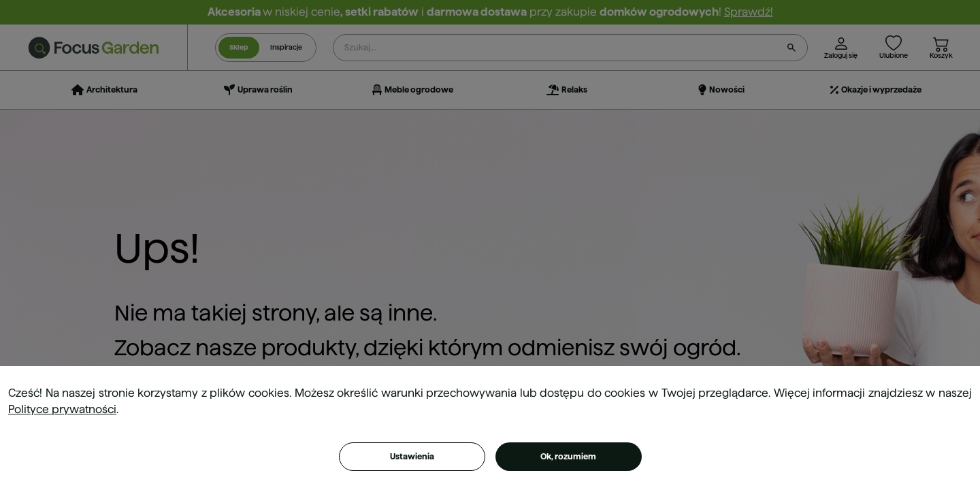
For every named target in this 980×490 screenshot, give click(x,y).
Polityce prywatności (62, 409)
